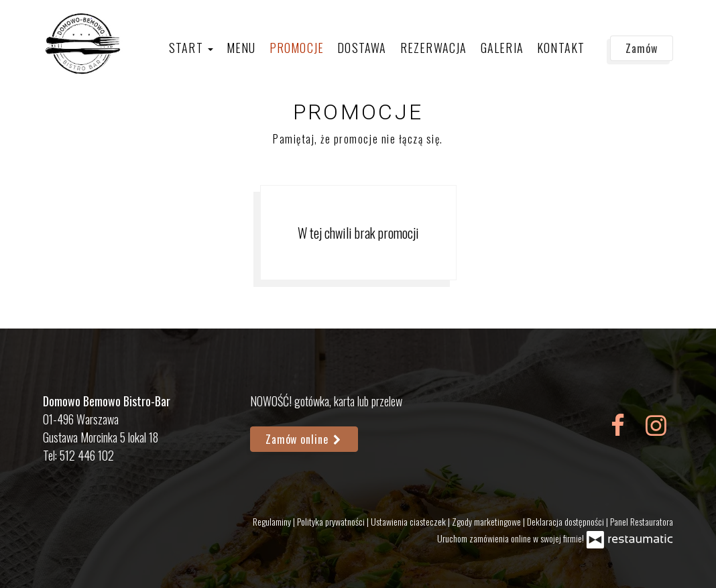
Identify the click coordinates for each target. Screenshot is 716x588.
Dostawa (362, 48)
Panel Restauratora (642, 521)
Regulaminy (273, 521)
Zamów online (304, 439)
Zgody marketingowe (487, 521)
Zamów (642, 48)
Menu (241, 48)
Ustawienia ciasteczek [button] (409, 521)
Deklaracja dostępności (566, 521)
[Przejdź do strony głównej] (84, 44)
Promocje (297, 48)
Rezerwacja (434, 48)
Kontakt (561, 48)
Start (191, 48)
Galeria (502, 48)
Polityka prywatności (332, 521)
